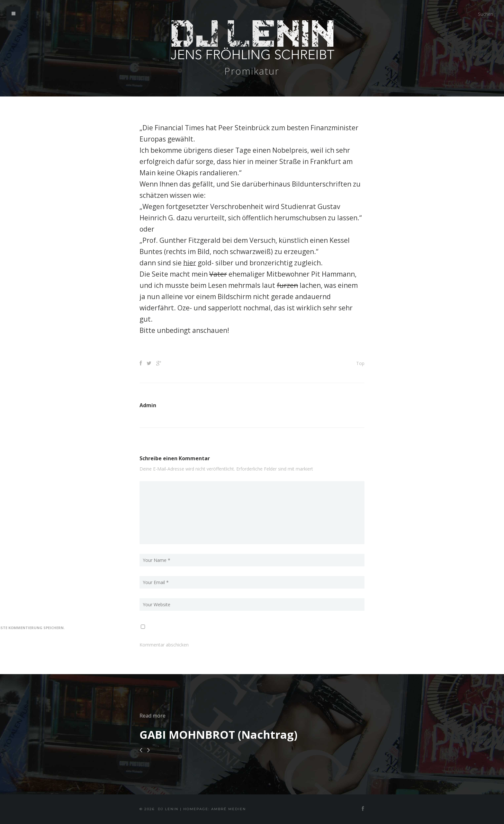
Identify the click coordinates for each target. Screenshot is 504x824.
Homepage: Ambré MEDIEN (215, 809)
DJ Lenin (168, 809)
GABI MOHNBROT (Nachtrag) (218, 735)
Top (360, 363)
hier (190, 263)
